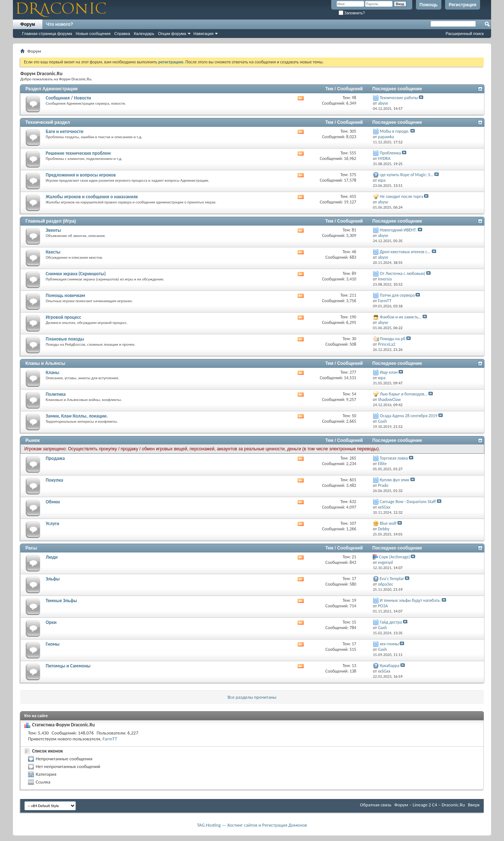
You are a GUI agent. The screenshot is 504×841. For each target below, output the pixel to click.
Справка (122, 34)
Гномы (53, 644)
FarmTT (110, 739)
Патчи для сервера (397, 295)
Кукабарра (390, 666)
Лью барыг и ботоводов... (404, 394)
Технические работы (399, 98)
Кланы (52, 372)
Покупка (54, 480)
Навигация (203, 34)
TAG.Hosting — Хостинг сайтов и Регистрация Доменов (252, 825)
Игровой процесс (63, 317)
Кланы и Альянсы (45, 363)
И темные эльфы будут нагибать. (410, 600)
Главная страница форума (47, 34)
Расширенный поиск (465, 34)
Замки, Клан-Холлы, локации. (77, 416)
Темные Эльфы (61, 601)
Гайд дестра (391, 622)
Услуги (52, 524)
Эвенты (53, 230)
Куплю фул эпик (395, 480)
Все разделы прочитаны (252, 697)
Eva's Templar (392, 579)
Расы (31, 548)
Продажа (55, 458)
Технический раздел (48, 122)
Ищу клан (389, 372)
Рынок (33, 440)
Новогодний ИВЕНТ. (398, 230)
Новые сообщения (93, 34)
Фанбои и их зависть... (401, 317)
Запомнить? (352, 13)
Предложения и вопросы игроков (81, 175)
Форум (28, 24)
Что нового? (59, 24)
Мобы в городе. (395, 131)
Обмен (53, 502)
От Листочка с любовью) (403, 273)
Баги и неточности (64, 131)
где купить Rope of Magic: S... (407, 175)
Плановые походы (65, 339)
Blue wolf (388, 523)
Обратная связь (376, 805)
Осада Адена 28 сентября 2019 (409, 416)
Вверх (474, 805)
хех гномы (389, 644)
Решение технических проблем (78, 153)
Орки (51, 622)
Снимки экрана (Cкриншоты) (76, 274)
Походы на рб (393, 339)
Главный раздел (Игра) (51, 221)
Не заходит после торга (402, 196)
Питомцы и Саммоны (68, 666)
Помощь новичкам (65, 295)
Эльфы (53, 579)
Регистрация (463, 5)
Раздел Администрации (52, 89)
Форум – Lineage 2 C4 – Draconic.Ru (430, 805)
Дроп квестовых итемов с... (405, 252)
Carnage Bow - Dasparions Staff (408, 502)
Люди (52, 557)
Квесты (53, 252)
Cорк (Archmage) (395, 557)
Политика (56, 394)
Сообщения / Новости (68, 98)
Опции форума (172, 34)
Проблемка (391, 153)
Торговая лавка (394, 458)
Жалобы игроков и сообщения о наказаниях (92, 197)
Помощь (429, 5)
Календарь (144, 34)
